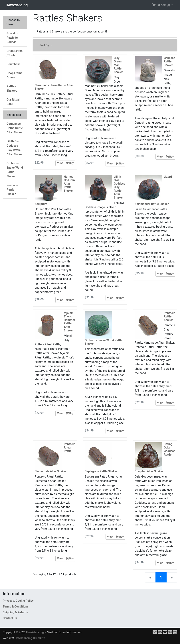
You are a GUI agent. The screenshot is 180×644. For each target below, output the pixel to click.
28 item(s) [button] (161, 5)
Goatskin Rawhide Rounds (12, 38)
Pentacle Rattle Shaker (12, 190)
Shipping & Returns (15, 612)
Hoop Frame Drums (15, 75)
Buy (70, 163)
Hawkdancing (17, 5)
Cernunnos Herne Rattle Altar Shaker (15, 128)
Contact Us (10, 618)
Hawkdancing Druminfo (30, 638)
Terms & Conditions (16, 607)
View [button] (60, 163)
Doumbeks (14, 64)
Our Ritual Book (13, 102)
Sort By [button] (45, 45)
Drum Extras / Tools (15, 53)
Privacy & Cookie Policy (18, 601)
